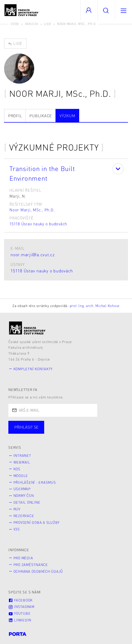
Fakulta (32, 24)
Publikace (41, 116)
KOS (17, 469)
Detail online (27, 502)
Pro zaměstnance (31, 565)
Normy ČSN (24, 496)
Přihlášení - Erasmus (35, 482)
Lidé (48, 24)
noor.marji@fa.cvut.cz (33, 255)
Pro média (23, 558)
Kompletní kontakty (33, 369)
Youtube (19, 613)
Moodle (21, 476)
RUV (17, 509)
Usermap (22, 489)
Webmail (22, 462)
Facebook (20, 600)
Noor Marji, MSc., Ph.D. (32, 210)
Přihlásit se (26, 427)
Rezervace (24, 516)
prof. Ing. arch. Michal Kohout (95, 306)
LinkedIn (20, 620)
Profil (15, 116)
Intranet (22, 456)
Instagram (21, 607)
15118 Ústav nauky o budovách (38, 224)
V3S (17, 529)
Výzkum (67, 116)
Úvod (15, 24)
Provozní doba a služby (37, 522)
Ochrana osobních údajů (38, 571)
